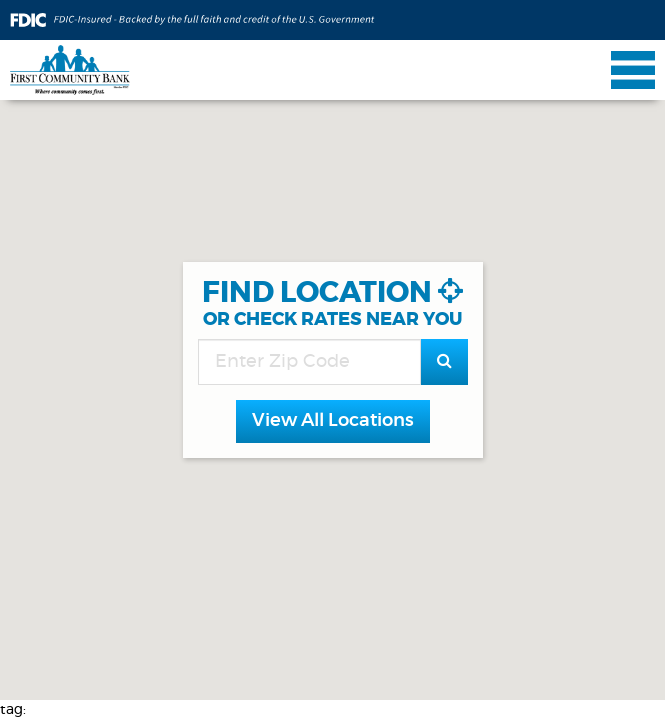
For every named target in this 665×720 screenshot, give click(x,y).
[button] (333, 422)
